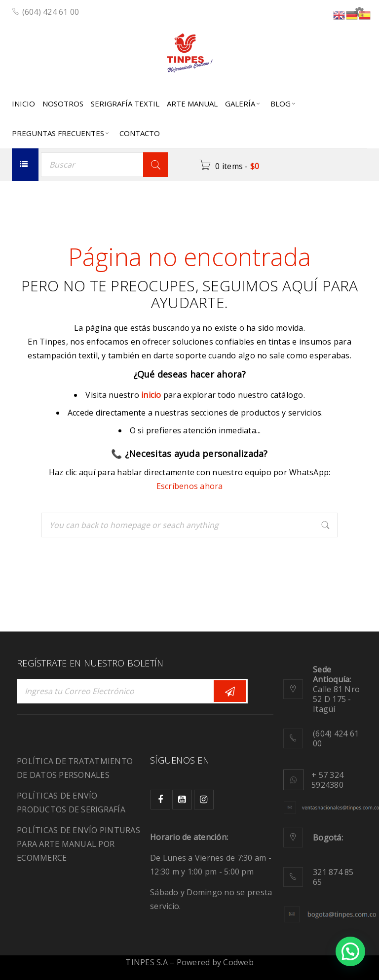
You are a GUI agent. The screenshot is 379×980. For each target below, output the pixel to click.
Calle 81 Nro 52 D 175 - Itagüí (336, 689)
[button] (350, 951)
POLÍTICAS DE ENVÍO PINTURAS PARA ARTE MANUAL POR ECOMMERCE (78, 844)
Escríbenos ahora (190, 486)
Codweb (238, 962)
